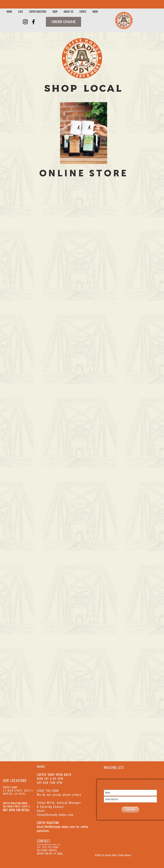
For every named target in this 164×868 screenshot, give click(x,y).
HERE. (60, 854)
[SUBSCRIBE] (130, 810)
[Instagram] (25, 22)
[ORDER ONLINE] (63, 22)
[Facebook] (33, 22)
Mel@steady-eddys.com (60, 827)
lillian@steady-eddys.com (55, 815)
